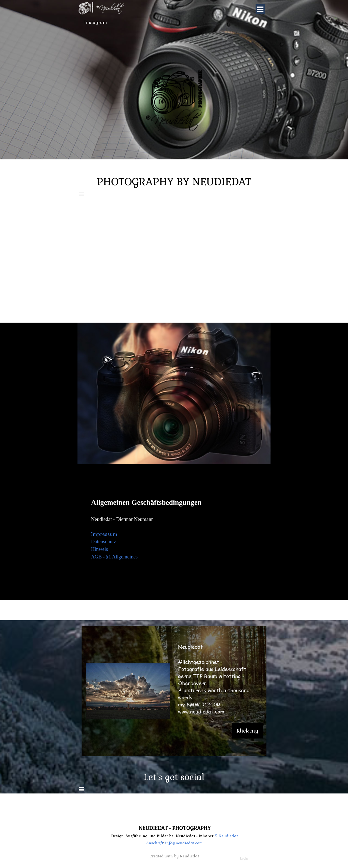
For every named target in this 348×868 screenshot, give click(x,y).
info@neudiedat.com (183, 843)
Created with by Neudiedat (174, 856)
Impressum (104, 534)
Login (244, 858)
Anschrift (155, 843)
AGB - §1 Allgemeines (114, 557)
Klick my (247, 731)
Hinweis (100, 549)
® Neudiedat (226, 836)
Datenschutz (104, 541)
